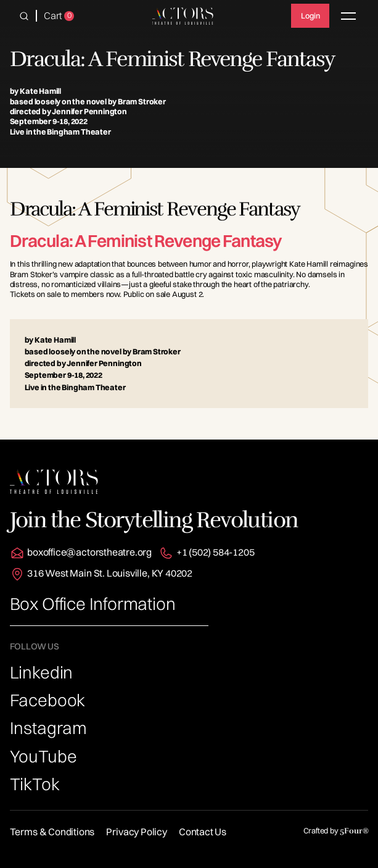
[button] (24, 16)
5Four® (354, 831)
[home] (183, 16)
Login (310, 15)
